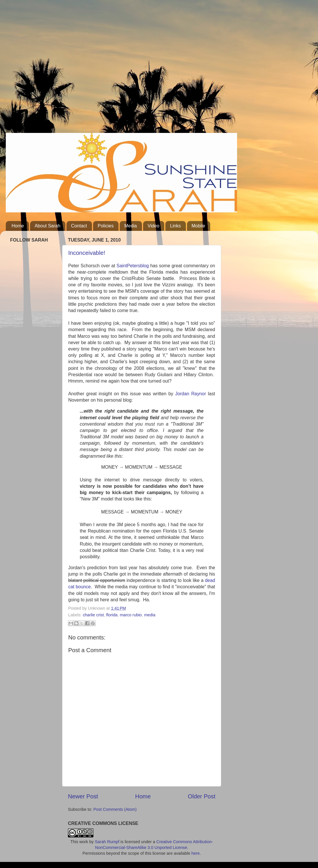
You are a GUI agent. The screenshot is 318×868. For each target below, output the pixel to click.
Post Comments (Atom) (115, 809)
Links (175, 226)
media (150, 615)
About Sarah (48, 226)
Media (131, 226)
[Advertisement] (54, 69)
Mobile (198, 226)
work (84, 842)
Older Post (202, 796)
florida (112, 615)
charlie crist (93, 615)
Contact (79, 226)
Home (18, 226)
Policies (106, 226)
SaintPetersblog (133, 266)
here (196, 853)
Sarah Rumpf (107, 842)
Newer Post (83, 796)
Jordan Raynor (191, 394)
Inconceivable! (87, 253)
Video (154, 226)
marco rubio (131, 615)
